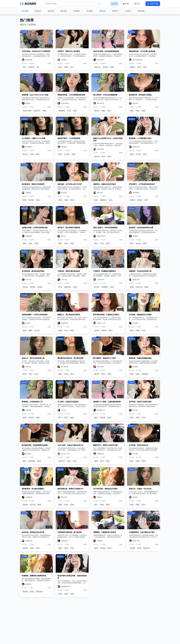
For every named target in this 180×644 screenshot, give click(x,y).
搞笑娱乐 (38, 11)
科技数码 (77, 11)
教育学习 (115, 11)
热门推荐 (25, 11)
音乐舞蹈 (90, 11)
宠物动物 (141, 11)
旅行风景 (64, 11)
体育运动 (102, 11)
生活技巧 (128, 11)
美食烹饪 (51, 11)
